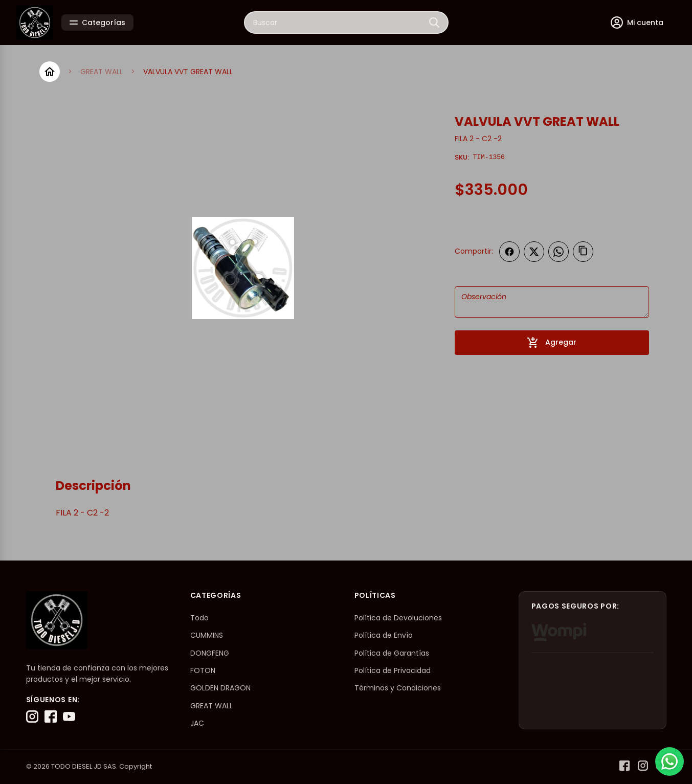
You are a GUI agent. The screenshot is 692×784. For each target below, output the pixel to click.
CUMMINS (207, 635)
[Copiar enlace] (583, 252)
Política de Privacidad (393, 670)
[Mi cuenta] (637, 23)
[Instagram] (32, 716)
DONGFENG (210, 653)
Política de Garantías (392, 653)
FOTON (203, 670)
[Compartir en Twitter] (534, 252)
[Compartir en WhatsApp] (559, 252)
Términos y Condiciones (398, 688)
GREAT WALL (102, 72)
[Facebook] (51, 716)
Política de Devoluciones (398, 618)
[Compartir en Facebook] (509, 252)
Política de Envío (384, 635)
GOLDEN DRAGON (220, 688)
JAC (197, 723)
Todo (199, 618)
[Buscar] (434, 23)
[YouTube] (69, 716)
